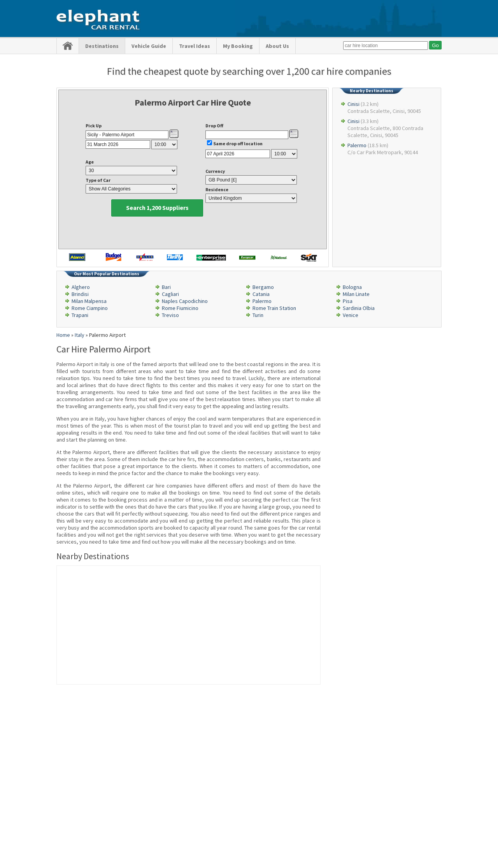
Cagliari (170, 294)
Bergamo (263, 287)
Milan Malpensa (89, 301)
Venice (351, 315)
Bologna (352, 287)
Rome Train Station (274, 308)
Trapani (80, 315)
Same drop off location (238, 143)
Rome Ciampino (90, 308)
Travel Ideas (195, 46)
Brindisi (80, 294)
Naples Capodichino (185, 301)
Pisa (348, 301)
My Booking (238, 46)
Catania (261, 294)
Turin (258, 315)
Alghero (81, 287)
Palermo (357, 145)
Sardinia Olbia (359, 308)
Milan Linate (356, 294)
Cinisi (353, 104)
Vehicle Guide (149, 46)
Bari (166, 287)
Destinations (102, 46)
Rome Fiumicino (180, 308)
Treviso (170, 315)
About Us (277, 46)
